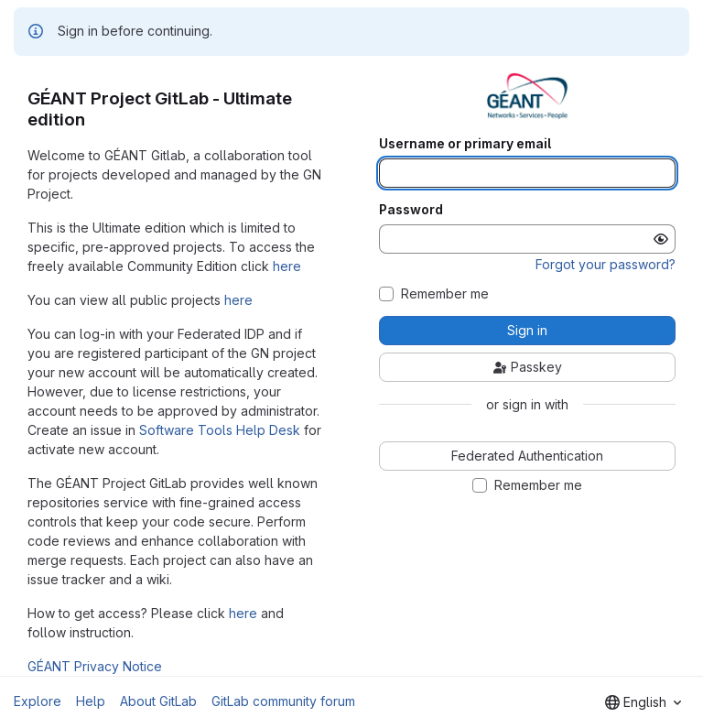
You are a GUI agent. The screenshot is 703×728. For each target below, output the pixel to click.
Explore (38, 701)
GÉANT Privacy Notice (95, 666)
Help (91, 701)
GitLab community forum (283, 701)
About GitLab (158, 701)
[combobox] (643, 702)
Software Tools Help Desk (220, 430)
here (287, 266)
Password (411, 210)
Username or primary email (465, 144)
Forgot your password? (606, 264)
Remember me (445, 294)
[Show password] (661, 239)
